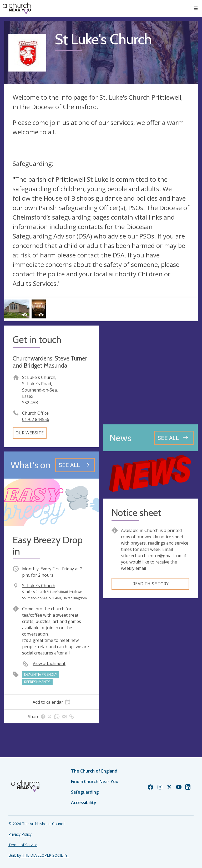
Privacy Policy (20, 834)
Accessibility (84, 803)
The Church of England (94, 771)
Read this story (151, 584)
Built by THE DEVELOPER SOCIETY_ (39, 855)
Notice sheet (136, 513)
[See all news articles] (174, 438)
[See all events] (75, 465)
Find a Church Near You (95, 781)
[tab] (52, 702)
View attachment (49, 663)
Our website (30, 433)
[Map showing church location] (150, 373)
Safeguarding (85, 792)
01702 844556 (36, 419)
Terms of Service (23, 845)
